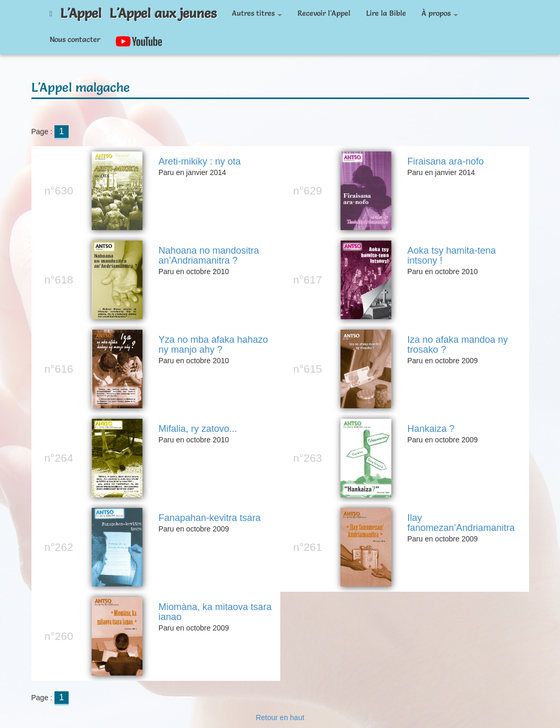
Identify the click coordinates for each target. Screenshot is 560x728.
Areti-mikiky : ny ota (199, 162)
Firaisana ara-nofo (445, 162)
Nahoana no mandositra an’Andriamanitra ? (208, 256)
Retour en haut (280, 718)
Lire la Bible (386, 13)
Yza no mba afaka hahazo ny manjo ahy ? (213, 345)
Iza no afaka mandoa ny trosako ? (457, 345)
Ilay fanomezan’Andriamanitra (461, 523)
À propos (440, 13)
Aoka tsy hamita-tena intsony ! (451, 256)
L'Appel (81, 13)
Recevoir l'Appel (324, 13)
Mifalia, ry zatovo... (197, 429)
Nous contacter (75, 39)
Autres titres (257, 13)
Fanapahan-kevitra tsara (209, 518)
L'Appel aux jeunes (163, 13)
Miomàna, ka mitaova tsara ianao (215, 612)
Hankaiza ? (431, 429)
